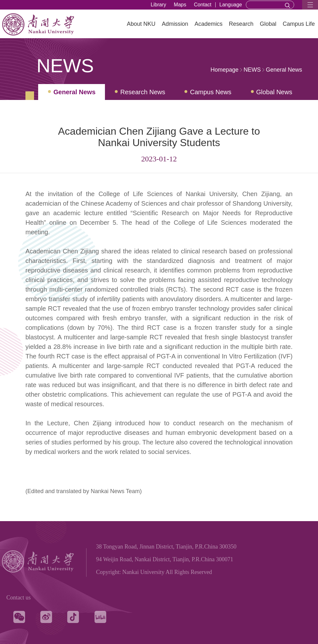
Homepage (225, 70)
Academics (209, 24)
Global (268, 24)
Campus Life (299, 24)
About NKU (141, 24)
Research (241, 24)
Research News (143, 92)
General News (284, 70)
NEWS (252, 70)
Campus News (211, 92)
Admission (175, 24)
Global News (274, 92)
